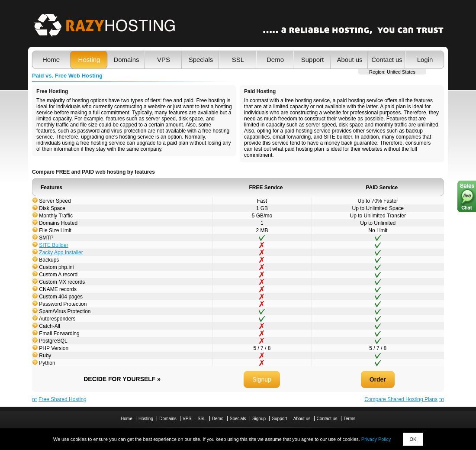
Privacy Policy (376, 439)
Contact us (387, 60)
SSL (238, 60)
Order (378, 379)
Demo (275, 60)
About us (349, 60)
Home (51, 60)
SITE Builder (53, 245)
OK (413, 439)
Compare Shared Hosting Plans (401, 399)
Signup (262, 379)
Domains (126, 60)
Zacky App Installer (61, 253)
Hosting (89, 60)
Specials (201, 60)
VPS (164, 60)
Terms (349, 419)
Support (313, 60)
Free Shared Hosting (63, 399)
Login (425, 60)
